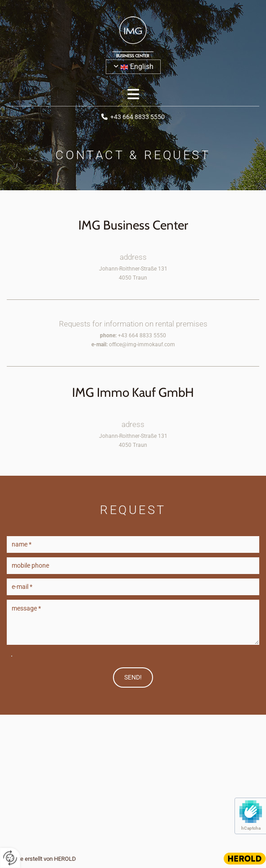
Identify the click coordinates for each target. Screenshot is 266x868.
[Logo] (133, 37)
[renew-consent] (10, 858)
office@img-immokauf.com (142, 344)
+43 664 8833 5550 (138, 117)
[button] (133, 94)
